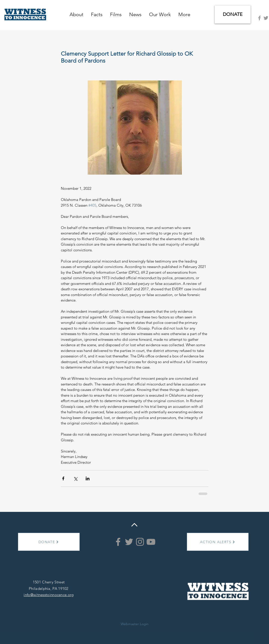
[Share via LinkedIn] (88, 478)
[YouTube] (151, 542)
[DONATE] (233, 15)
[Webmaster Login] (135, 624)
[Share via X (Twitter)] (75, 478)
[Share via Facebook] (63, 478)
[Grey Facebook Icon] (259, 18)
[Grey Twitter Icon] (266, 18)
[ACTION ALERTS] (218, 542)
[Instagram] (140, 542)
